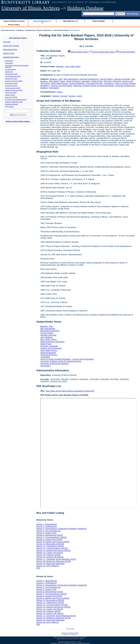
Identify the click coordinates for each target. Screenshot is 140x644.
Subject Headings (99, 21)
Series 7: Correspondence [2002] (51, 537)
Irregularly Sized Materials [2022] (16, 100)
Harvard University (122, 79)
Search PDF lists (133, 14)
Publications (9, 63)
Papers (60, 92)
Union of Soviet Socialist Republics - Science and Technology (67, 359)
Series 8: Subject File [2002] (49, 540)
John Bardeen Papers (62, 30)
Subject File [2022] (11, 97)
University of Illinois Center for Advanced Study (93, 86)
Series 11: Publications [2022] (50, 546)
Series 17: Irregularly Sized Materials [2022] (56, 559)
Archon (68, 642)
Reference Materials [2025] (14, 102)
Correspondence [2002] (13, 76)
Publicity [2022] (10, 95)
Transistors (109, 83)
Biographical (9, 61)
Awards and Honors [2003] (14, 81)
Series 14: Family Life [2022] (49, 553)
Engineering (31, 30)
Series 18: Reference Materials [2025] (53, 561)
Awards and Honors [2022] (14, 90)
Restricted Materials (12, 104)
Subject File (9, 72)
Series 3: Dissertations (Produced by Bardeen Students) (61, 529)
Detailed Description (11, 57)
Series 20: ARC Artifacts (47, 566)
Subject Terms (9, 53)
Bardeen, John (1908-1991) (68, 67)
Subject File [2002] (11, 79)
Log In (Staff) (70, 629)
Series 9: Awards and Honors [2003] (53, 542)
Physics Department (45, 30)
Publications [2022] (11, 86)
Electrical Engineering (89, 79)
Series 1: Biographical (46, 524)
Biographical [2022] (11, 83)
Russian (72, 96)
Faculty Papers (106, 79)
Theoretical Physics (94, 83)
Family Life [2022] (11, 93)
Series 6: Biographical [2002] (49, 535)
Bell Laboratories (71, 79)
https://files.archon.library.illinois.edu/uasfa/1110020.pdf (70, 391)
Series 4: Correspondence (48, 531)
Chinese (56, 96)
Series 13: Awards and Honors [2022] (53, 550)
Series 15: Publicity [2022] (48, 555)
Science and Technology (51, 348)
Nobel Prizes (97, 81)
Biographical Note (10, 50)
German (64, 96)
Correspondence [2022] (13, 88)
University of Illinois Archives (31, 8)
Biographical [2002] (11, 74)
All (38, 568)
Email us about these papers (18, 121)
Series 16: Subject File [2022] (50, 557)
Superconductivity (77, 83)
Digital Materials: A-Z (70, 21)
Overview (7, 42)
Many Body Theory (57, 81)
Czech (80, 96)
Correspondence (11, 69)
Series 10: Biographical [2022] (50, 544)
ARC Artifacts (10, 107)
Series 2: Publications (46, 526)
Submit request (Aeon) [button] (78, 52)
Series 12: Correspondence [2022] (52, 548)
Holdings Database (85, 8)
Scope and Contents (11, 46)
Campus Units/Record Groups (14, 21)
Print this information (126, 52)
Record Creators (14, 25)
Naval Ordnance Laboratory (78, 81)
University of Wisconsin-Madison (55, 364)
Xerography (54, 88)
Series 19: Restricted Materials (50, 564)
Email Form (74, 634)
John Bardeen (46, 337)
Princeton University (112, 81)
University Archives (8, 30)
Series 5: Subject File (46, 533)
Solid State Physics (60, 83)
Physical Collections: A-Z (42, 21)
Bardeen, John (56, 79)
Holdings (21, 30)
